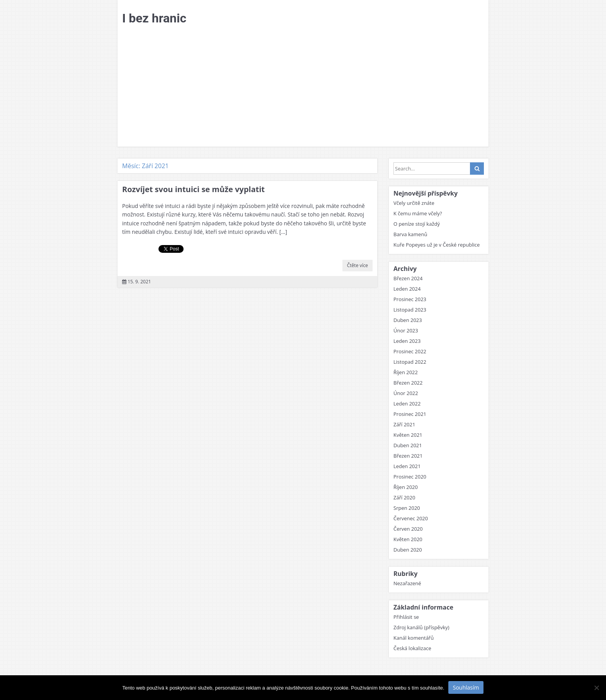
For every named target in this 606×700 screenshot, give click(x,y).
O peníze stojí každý (417, 224)
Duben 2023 (408, 320)
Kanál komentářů (414, 638)
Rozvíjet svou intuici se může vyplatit (193, 189)
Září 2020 (404, 497)
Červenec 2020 (411, 518)
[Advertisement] (303, 89)
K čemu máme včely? (418, 213)
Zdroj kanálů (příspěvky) (421, 627)
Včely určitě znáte (414, 203)
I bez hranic (154, 18)
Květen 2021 (408, 435)
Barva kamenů (410, 234)
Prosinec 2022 (410, 351)
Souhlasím (466, 687)
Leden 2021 (407, 466)
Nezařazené (407, 583)
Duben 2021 (408, 445)
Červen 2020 (408, 529)
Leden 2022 (407, 404)
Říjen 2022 (406, 372)
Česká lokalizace (412, 648)
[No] (596, 688)
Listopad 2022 (410, 362)
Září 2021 (404, 424)
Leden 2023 (407, 341)
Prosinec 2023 (410, 299)
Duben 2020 (408, 550)
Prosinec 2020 (410, 477)
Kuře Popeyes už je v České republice (437, 245)
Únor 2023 (406, 330)
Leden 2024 (407, 289)
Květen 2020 (408, 539)
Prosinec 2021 (410, 414)
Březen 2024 (408, 278)
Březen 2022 (408, 383)
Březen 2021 (408, 456)
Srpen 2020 (407, 508)
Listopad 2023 (410, 310)
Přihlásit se (406, 617)
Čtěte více (357, 265)
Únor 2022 (406, 393)
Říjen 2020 (406, 487)
